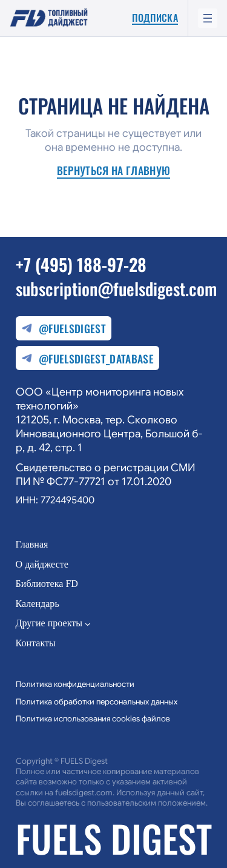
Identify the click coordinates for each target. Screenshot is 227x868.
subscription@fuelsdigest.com (116, 288)
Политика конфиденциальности (75, 684)
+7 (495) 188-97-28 (81, 264)
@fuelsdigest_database (87, 359)
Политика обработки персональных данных (97, 702)
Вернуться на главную (113, 171)
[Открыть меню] (208, 18)
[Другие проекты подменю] (88, 624)
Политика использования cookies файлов (93, 719)
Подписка (155, 18)
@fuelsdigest (64, 329)
